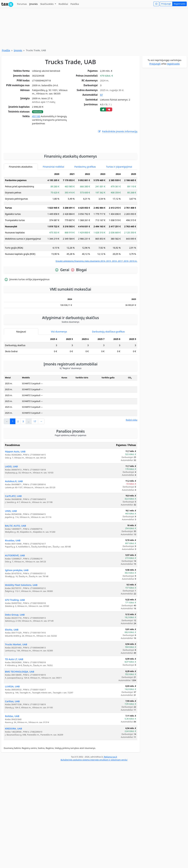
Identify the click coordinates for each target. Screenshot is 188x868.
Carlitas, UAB (12, 725)
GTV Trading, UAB (15, 623)
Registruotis (180, 4)
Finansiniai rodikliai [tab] (53, 190)
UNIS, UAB (11, 534)
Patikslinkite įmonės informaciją (117, 131)
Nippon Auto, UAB (15, 475)
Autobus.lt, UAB (14, 505)
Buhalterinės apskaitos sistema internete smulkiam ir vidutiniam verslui (94, 783)
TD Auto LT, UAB (14, 683)
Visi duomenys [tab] (59, 355)
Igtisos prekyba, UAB (17, 594)
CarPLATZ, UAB (13, 519)
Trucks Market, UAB (16, 668)
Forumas (22, 4)
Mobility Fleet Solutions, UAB (21, 608)
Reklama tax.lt (110, 780)
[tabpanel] (70, 240)
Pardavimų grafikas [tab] (85, 190)
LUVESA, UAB (12, 710)
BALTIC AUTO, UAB (15, 549)
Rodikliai (63, 4)
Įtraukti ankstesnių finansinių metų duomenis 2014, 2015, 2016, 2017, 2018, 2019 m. (96, 285)
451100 (36, 116)
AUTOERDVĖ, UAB (15, 579)
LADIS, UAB (11, 490)
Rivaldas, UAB (13, 564)
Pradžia (6, 50)
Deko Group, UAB (15, 638)
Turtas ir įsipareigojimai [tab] (119, 190)
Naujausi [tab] (21, 355)
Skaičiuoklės (47, 4)
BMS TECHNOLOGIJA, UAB (20, 695)
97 (101, 95)
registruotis (173, 64)
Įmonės (33, 4)
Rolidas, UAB (12, 740)
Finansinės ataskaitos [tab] (21, 190)
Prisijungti (166, 4)
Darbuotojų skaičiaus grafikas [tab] (108, 355)
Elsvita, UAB (12, 653)
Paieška (75, 4)
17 (35, 445)
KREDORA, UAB (13, 752)
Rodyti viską (132, 443)
